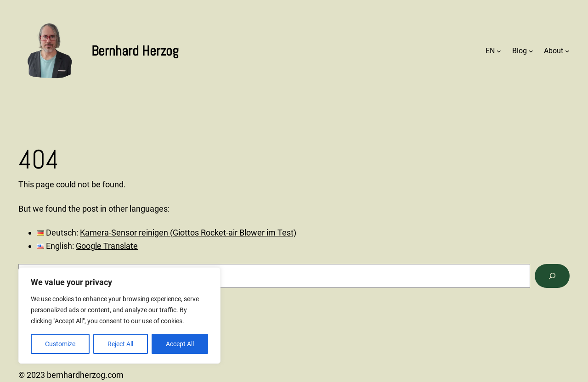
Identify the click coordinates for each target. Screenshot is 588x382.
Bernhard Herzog (135, 51)
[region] (119, 315)
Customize (60, 344)
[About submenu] (567, 51)
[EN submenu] (499, 51)
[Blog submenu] (531, 51)
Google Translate (107, 246)
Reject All (120, 344)
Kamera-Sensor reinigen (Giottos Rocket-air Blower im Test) (188, 233)
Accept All (180, 344)
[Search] (552, 276)
